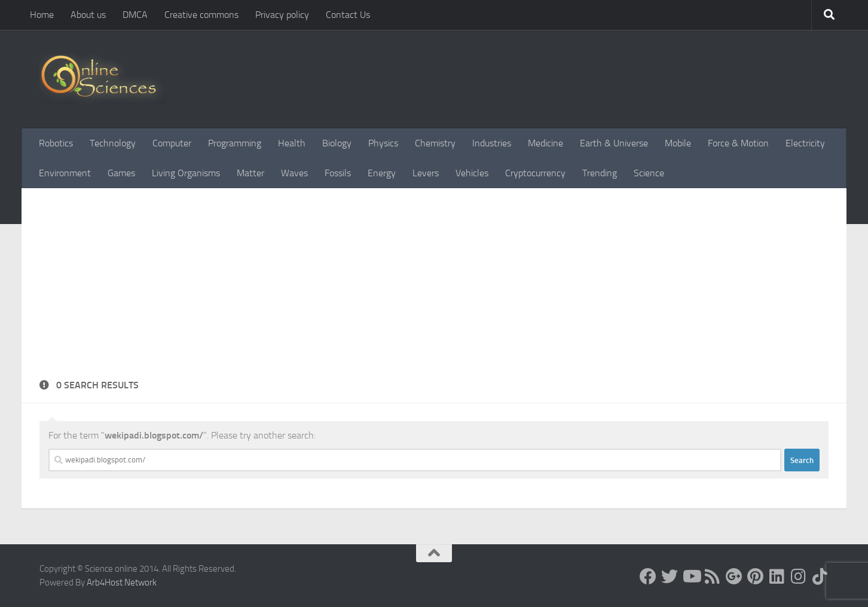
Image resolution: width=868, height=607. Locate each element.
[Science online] (648, 577)
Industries (492, 143)
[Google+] (734, 577)
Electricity (805, 143)
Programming (235, 143)
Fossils (338, 173)
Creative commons (201, 15)
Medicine (545, 143)
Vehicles (472, 173)
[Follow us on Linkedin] (777, 577)
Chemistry (435, 143)
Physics (383, 143)
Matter (250, 173)
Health (292, 143)
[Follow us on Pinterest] (756, 577)
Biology (337, 143)
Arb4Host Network (122, 583)
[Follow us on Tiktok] (820, 577)
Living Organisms (186, 173)
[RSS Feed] (713, 577)
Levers (426, 173)
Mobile (678, 143)
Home (42, 15)
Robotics (56, 143)
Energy (382, 173)
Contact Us (348, 15)
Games (121, 173)
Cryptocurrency (535, 173)
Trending (600, 173)
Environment (65, 173)
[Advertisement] (434, 289)
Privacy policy (282, 15)
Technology (113, 143)
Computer (172, 143)
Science (649, 173)
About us (88, 15)
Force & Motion (738, 143)
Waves (294, 173)
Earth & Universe (614, 143)
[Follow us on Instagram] (799, 577)
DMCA (135, 15)
